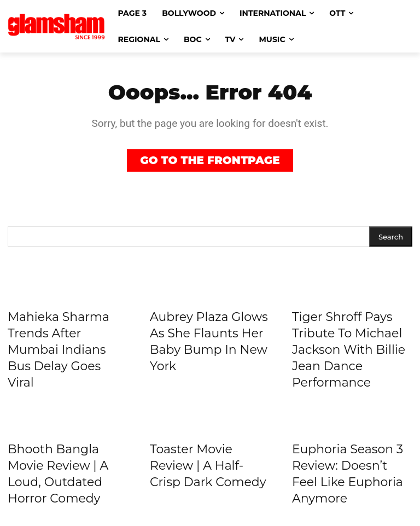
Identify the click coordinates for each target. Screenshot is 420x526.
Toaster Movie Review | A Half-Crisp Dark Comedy (208, 466)
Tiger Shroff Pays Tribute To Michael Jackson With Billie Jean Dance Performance (349, 350)
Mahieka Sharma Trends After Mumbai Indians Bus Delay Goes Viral (59, 350)
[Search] (391, 236)
